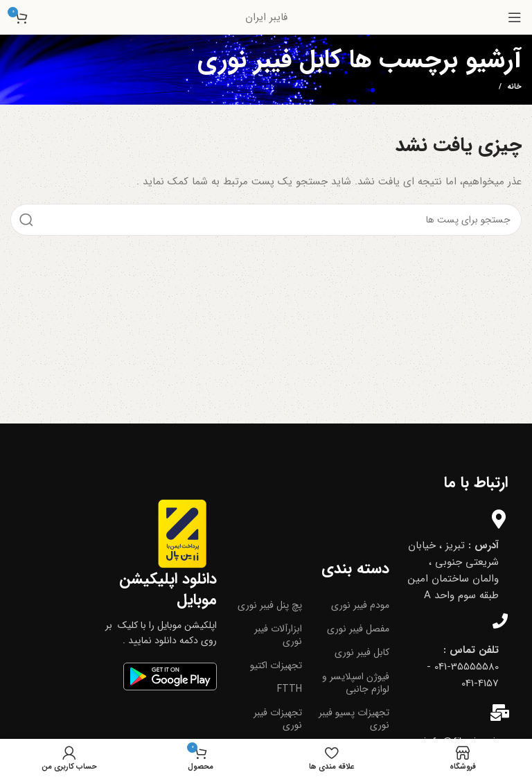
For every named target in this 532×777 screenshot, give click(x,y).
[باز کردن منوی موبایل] (515, 17)
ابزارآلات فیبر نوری (278, 635)
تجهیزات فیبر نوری (278, 719)
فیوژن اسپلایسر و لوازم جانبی (356, 683)
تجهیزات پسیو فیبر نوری (354, 719)
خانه (514, 87)
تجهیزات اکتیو (276, 665)
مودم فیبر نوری (360, 605)
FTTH (290, 689)
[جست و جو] (266, 220)
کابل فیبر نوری (362, 652)
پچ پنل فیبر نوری (270, 605)
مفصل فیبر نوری (358, 629)
